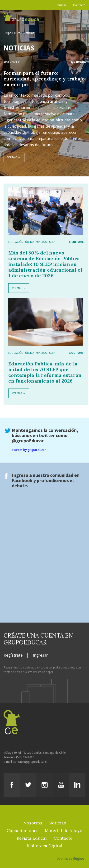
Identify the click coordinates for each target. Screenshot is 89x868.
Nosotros (33, 823)
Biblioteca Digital (44, 846)
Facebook (22, 480)
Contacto (79, 5)
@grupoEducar (28, 441)
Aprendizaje (12, 62)
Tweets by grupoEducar (29, 450)
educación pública (21, 242)
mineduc (42, 242)
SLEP (52, 242)
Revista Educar (32, 838)
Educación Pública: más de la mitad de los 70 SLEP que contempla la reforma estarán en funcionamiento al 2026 (45, 372)
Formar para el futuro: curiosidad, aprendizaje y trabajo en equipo (44, 79)
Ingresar (40, 655)
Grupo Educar (12, 33)
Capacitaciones (23, 831)
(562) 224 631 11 (26, 757)
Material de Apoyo (64, 831)
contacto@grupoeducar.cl (30, 762)
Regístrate (13, 655)
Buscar (62, 5)
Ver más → (14, 157)
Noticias (29, 33)
